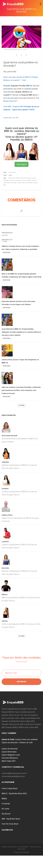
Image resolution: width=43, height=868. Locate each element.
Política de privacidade (22, 852)
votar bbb (15, 118)
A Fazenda (6, 804)
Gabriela (5, 462)
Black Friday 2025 (9, 761)
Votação (7, 86)
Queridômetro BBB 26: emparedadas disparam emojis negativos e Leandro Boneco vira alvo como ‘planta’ (21, 332)
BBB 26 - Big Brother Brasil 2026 (14, 794)
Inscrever (21, 682)
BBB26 (4, 799)
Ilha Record (6, 814)
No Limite (5, 809)
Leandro (5, 541)
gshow (10, 175)
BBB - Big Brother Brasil (11, 819)
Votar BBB (7, 107)
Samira (5, 621)
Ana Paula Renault (9, 436)
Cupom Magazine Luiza (11, 755)
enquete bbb (7, 118)
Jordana (5, 489)
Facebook (7, 830)
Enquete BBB (18, 107)
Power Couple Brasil (10, 788)
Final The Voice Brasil (10, 824)
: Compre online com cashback (20, 739)
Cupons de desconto (10, 749)
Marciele (5, 568)
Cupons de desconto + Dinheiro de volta (17, 743)
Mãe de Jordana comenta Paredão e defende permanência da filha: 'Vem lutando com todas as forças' (21, 390)
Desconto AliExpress (10, 758)
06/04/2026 (6, 252)
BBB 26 (29, 86)
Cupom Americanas (9, 752)
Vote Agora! (21, 164)
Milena (4, 594)
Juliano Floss (7, 515)
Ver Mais (22, 405)
